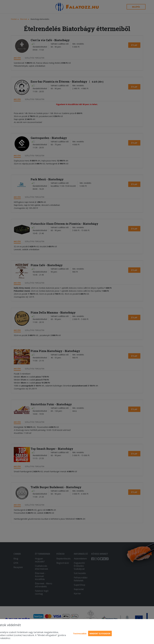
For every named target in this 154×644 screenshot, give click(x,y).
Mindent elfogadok (100, 634)
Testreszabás (80, 634)
